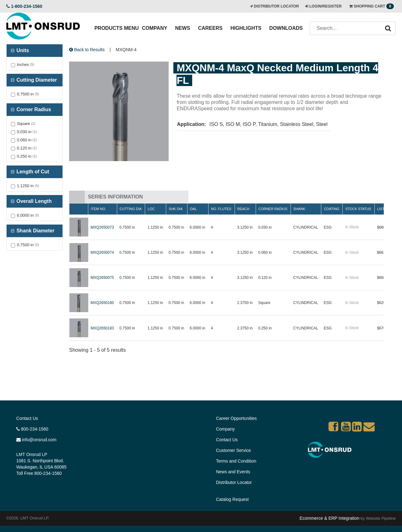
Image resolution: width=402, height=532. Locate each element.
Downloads (286, 28)
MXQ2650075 (102, 278)
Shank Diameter (35, 231)
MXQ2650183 (102, 328)
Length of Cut (32, 172)
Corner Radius (33, 109)
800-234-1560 (32, 429)
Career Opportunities (236, 418)
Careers (210, 28)
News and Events (233, 472)
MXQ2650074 (102, 252)
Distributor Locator (234, 482)
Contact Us (27, 418)
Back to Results (87, 50)
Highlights (246, 28)
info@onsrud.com (36, 440)
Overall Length (33, 201)
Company (155, 28)
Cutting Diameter (36, 80)
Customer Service (234, 450)
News (182, 28)
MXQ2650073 (102, 227)
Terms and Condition (236, 461)
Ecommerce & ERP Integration (329, 518)
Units (22, 50)
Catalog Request (232, 499)
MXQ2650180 (102, 303)
